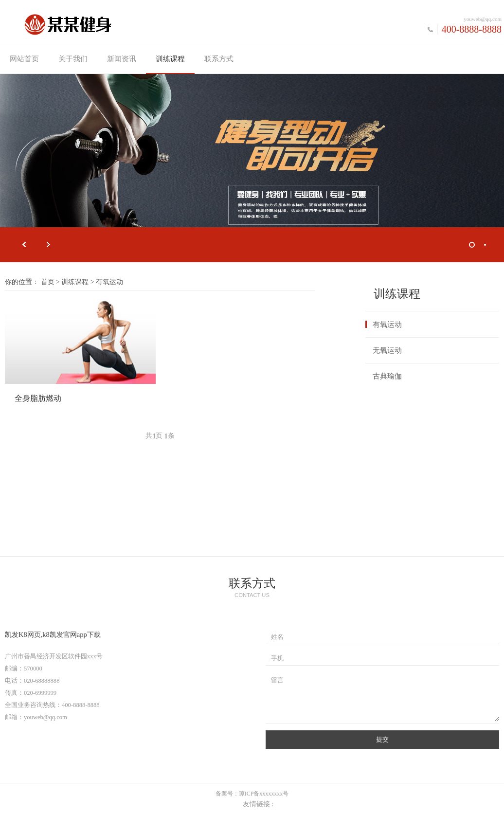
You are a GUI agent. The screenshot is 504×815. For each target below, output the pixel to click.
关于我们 (73, 59)
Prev (24, 245)
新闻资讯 (122, 59)
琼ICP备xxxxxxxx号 (264, 794)
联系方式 (219, 59)
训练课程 (170, 59)
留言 (277, 680)
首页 (48, 282)
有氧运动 (387, 325)
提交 (382, 739)
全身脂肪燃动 (38, 398)
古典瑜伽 (387, 376)
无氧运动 (387, 350)
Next (49, 245)
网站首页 (24, 59)
